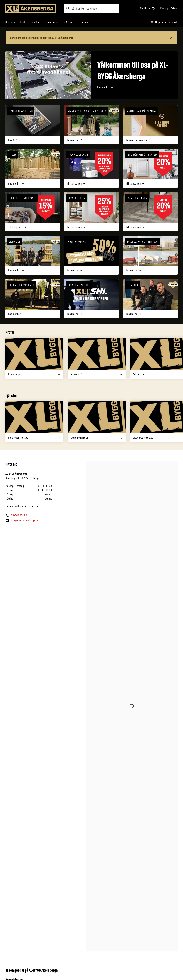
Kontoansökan (51, 22)
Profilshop (68, 22)
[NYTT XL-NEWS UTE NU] (33, 125)
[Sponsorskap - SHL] (91, 299)
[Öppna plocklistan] (148, 9)
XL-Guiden (83, 22)
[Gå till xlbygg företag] (164, 8)
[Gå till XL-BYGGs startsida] (33, 9)
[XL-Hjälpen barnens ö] (33, 299)
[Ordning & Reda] (91, 212)
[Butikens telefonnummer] (16, 515)
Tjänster (35, 22)
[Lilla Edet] (150, 299)
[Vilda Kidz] (33, 255)
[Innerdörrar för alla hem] (150, 168)
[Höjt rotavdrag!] (91, 255)
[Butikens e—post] (22, 520)
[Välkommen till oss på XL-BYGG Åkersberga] (91, 75)
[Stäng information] (171, 38)
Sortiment (11, 22)
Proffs (23, 22)
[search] (92, 9)
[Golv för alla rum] (150, 212)
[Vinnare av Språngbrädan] (150, 125)
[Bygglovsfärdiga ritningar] (150, 255)
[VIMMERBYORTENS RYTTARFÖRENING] (91, 125)
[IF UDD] (33, 168)
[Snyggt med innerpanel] (33, 212)
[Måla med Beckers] (91, 168)
